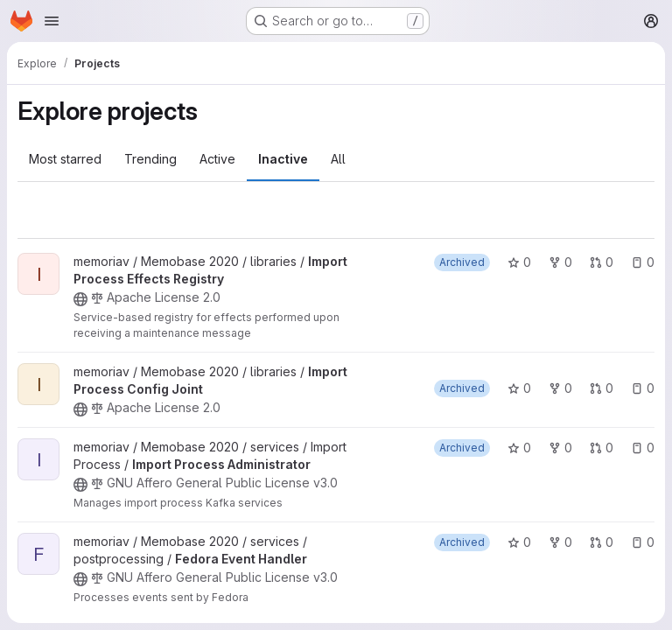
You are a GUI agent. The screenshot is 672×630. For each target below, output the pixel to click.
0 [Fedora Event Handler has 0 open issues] (643, 542)
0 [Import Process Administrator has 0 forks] (560, 448)
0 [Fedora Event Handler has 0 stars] (519, 542)
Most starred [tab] (65, 159)
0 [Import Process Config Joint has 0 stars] (519, 388)
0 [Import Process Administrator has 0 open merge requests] (602, 448)
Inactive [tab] (283, 159)
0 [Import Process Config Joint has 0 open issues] (643, 388)
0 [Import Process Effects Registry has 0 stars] (519, 262)
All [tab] (338, 159)
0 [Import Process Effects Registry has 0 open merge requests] (602, 262)
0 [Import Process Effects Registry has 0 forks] (560, 262)
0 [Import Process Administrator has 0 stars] (519, 448)
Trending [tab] (150, 159)
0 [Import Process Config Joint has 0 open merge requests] (602, 388)
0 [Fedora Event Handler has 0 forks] (560, 542)
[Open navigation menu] (52, 21)
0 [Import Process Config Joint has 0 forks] (560, 388)
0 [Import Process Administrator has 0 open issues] (643, 448)
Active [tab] (217, 159)
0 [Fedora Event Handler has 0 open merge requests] (602, 542)
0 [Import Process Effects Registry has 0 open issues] (643, 262)
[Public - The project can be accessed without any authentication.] (80, 299)
